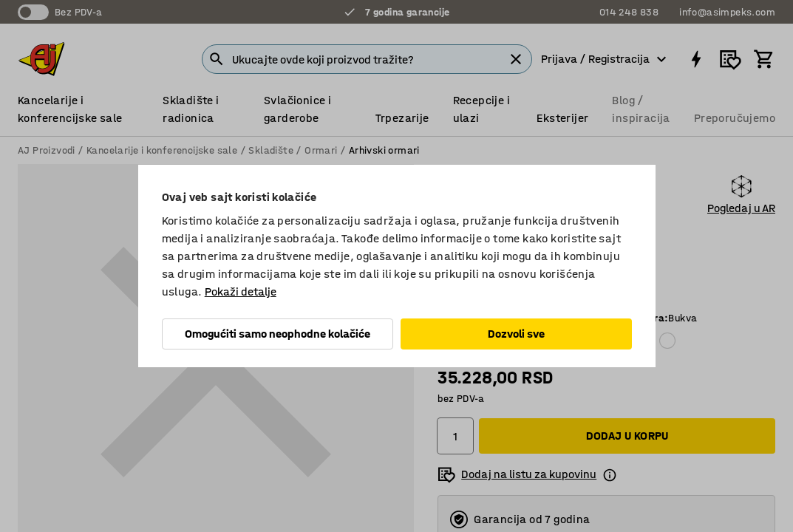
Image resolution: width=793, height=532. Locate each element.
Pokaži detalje (241, 291)
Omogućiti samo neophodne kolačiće (278, 334)
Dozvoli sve (516, 334)
